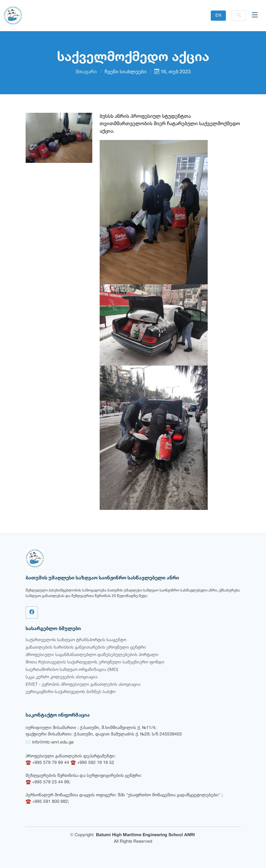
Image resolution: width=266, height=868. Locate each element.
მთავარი (86, 72)
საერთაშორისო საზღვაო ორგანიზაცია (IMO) (72, 670)
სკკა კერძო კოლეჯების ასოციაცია (62, 677)
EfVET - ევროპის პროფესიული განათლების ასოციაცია (83, 685)
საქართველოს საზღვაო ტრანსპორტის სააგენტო (76, 640)
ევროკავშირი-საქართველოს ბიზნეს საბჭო (71, 692)
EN (218, 16)
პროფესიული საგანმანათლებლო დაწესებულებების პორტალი (92, 655)
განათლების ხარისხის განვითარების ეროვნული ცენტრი (86, 648)
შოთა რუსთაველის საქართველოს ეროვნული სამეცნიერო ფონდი (95, 662)
